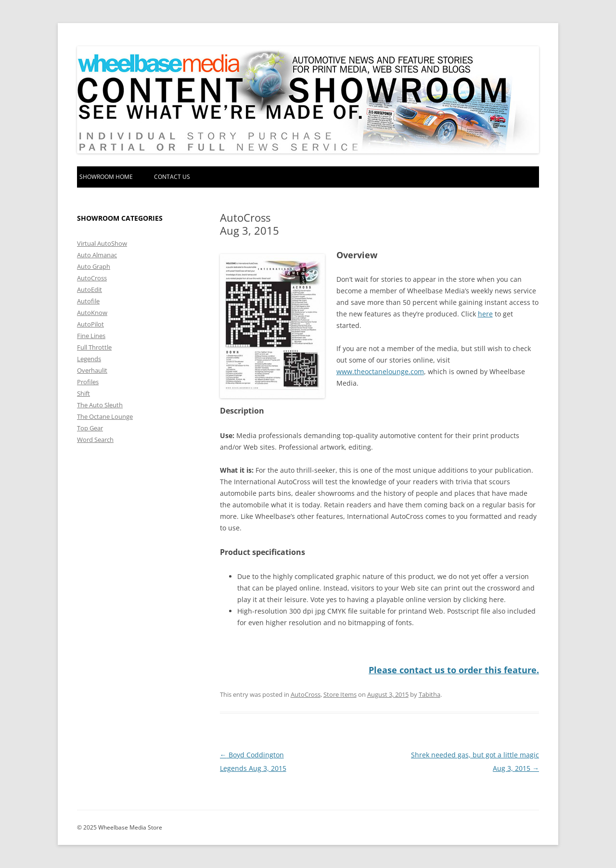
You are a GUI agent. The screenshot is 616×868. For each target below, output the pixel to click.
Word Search (95, 440)
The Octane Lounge (105, 416)
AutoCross (306, 694)
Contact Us (172, 177)
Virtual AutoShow (102, 243)
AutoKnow (92, 313)
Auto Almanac (97, 255)
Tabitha (430, 694)
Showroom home (106, 177)
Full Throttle (94, 347)
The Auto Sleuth (100, 405)
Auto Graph (94, 266)
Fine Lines (91, 336)
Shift (83, 393)
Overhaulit (92, 370)
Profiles (88, 382)
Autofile (88, 301)
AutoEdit (90, 289)
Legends (89, 359)
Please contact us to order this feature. (454, 670)
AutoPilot (90, 324)
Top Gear (90, 428)
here (485, 314)
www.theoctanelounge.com (380, 371)
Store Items (340, 694)
